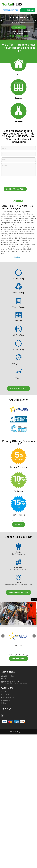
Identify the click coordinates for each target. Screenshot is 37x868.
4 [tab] (20, 646)
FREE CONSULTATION (11, 10)
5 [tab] (22, 646)
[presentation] (15, 182)
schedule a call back (18, 658)
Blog (5, 703)
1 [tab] (15, 646)
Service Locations (9, 697)
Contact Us (19, 27)
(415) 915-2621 (18, 36)
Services (6, 694)
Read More (19, 257)
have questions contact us (18, 388)
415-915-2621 (28, 10)
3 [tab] (19, 646)
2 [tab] (17, 646)
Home (5, 691)
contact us (19, 524)
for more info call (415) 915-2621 (18, 592)
